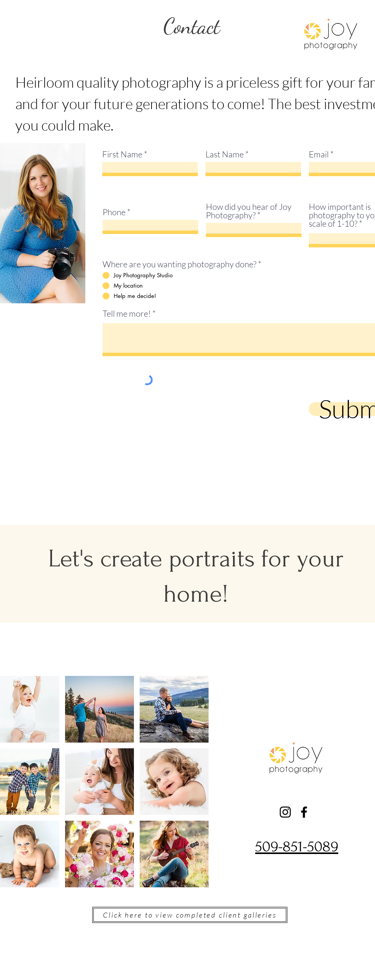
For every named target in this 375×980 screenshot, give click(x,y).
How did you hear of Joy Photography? (249, 211)
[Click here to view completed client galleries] (190, 915)
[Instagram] (285, 812)
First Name (122, 154)
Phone (114, 212)
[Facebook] (304, 812)
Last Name (225, 154)
